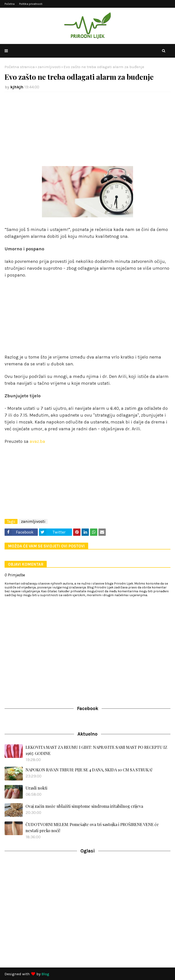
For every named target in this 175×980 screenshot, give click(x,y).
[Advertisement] (87, 128)
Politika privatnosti (31, 4)
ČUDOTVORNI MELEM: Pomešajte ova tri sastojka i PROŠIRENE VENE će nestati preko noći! (92, 827)
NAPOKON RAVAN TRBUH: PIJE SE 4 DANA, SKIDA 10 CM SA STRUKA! (89, 770)
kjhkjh (17, 87)
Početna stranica (20, 67)
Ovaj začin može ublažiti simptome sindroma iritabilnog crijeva (84, 806)
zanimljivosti (49, 67)
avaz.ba (37, 441)
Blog (45, 974)
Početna (10, 4)
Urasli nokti (36, 788)
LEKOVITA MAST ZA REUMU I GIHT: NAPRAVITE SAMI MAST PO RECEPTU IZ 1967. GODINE (96, 750)
